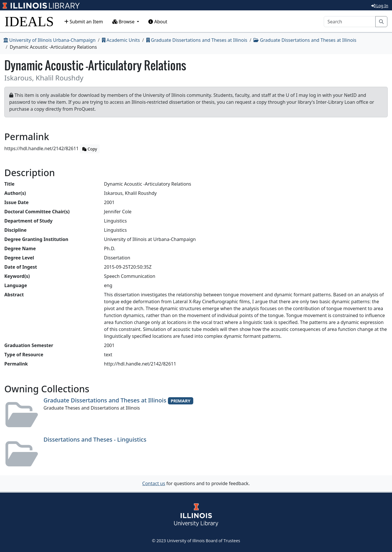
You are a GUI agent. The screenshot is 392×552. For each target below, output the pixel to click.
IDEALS (29, 21)
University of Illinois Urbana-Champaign (50, 40)
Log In (380, 6)
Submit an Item (84, 22)
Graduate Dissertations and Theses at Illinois (197, 40)
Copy (90, 149)
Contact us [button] (154, 483)
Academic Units (121, 40)
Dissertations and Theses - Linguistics (95, 439)
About (158, 22)
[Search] (350, 22)
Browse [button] (124, 22)
